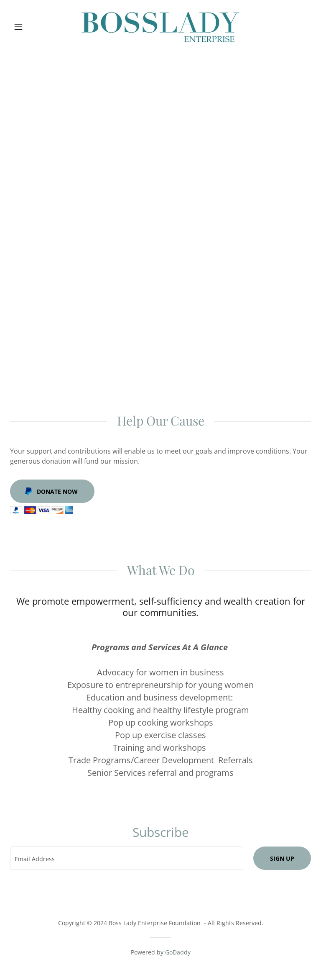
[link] (160, 27)
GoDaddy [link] (178, 952)
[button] (33, 27)
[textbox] (127, 858)
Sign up (282, 858)
